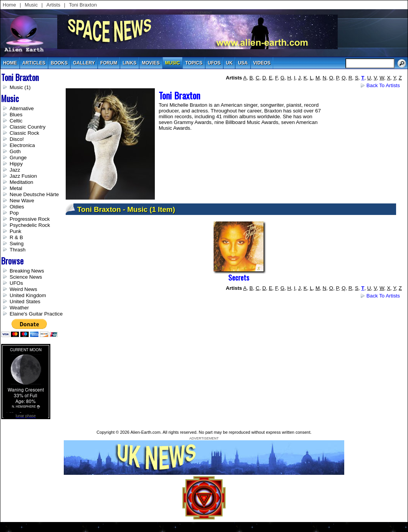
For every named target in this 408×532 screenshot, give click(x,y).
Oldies (17, 207)
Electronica (22, 145)
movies (151, 63)
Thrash (17, 250)
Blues (16, 115)
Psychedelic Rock (30, 225)
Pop (14, 213)
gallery (84, 63)
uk (229, 63)
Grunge (18, 158)
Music (31, 5)
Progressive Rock (30, 219)
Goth (15, 151)
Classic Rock (24, 133)
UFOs (214, 63)
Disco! (17, 139)
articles (34, 63)
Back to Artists (383, 85)
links (129, 63)
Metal (16, 188)
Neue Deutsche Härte (34, 194)
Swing (17, 244)
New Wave (22, 201)
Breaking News (27, 271)
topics (194, 63)
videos (262, 63)
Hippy (16, 164)
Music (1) (20, 87)
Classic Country (27, 127)
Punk (15, 231)
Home (9, 5)
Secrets (239, 277)
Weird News (23, 289)
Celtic (16, 121)
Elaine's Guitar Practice (36, 314)
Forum (109, 63)
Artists (53, 5)
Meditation (22, 182)
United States (25, 302)
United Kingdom (28, 295)
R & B (16, 237)
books (59, 63)
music (173, 63)
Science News (26, 277)
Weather (19, 308)
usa (243, 63)
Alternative (22, 108)
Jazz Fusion (23, 176)
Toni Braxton (83, 5)
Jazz (15, 170)
